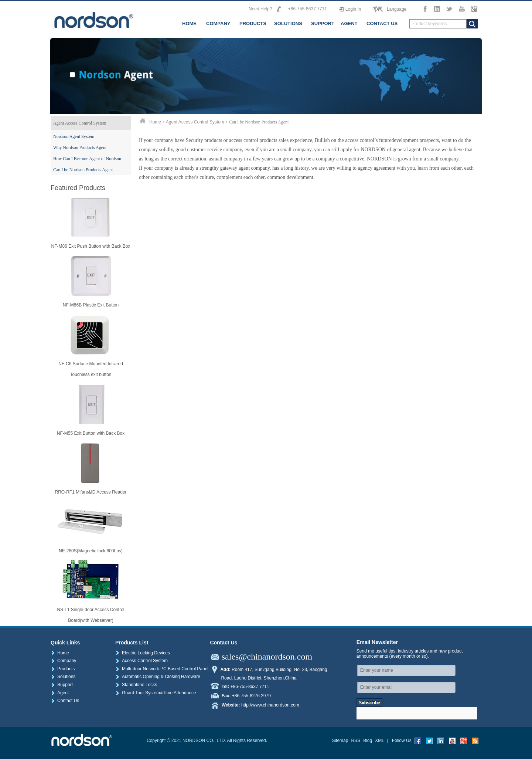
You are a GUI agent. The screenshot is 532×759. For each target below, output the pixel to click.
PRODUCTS (253, 23)
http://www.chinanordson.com (270, 705)
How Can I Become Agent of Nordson (87, 159)
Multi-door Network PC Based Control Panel (162, 669)
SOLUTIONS (288, 23)
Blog (368, 741)
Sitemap (340, 741)
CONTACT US (382, 23)
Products (63, 669)
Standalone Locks (136, 685)
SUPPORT (323, 23)
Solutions (63, 677)
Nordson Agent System (74, 136)
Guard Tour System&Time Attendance (156, 693)
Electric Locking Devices (143, 653)
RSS (356, 741)
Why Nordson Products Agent (80, 148)
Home (155, 122)
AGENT (349, 23)
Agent (60, 693)
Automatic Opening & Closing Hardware (158, 677)
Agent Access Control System (80, 123)
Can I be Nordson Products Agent (83, 170)
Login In (353, 9)
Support (62, 685)
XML (380, 741)
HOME (189, 23)
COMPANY (218, 23)
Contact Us (65, 701)
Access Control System (141, 661)
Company (63, 661)
